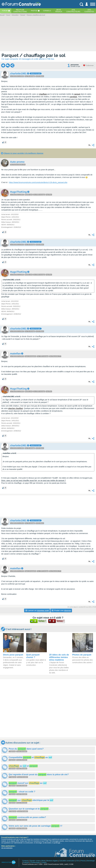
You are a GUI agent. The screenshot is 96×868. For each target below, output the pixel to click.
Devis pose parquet (13, 655)
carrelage (73, 97)
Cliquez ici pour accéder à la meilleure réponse (23, 153)
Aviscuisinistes (89, 11)
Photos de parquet (82, 655)
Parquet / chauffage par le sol (33, 55)
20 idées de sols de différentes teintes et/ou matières (59, 657)
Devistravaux (59, 11)
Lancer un (37, 610)
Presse (83, 861)
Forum (5, 11)
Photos (34, 11)
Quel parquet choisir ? (33, 656)
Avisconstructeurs (73, 11)
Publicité (26, 863)
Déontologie (91, 861)
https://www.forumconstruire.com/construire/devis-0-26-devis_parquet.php (38, 182)
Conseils (47, 11)
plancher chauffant (15, 408)
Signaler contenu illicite (37, 861)
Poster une (61, 610)
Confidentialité (35, 863)
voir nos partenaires (7, 848)
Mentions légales (52, 861)
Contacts (25, 861)
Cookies (44, 863)
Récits (20, 11)
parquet (77, 94)
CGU (78, 861)
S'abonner (88, 65)
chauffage (43, 94)
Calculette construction (67, 861)
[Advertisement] (48, 506)
